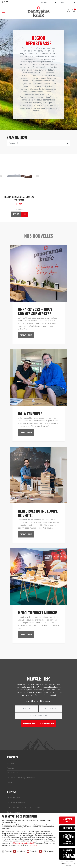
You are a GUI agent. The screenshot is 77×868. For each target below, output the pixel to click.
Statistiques (19, 851)
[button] (25, 214)
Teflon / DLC (12, 782)
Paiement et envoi (13, 798)
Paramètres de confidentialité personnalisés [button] (69, 854)
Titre (27, 701)
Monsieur (46, 701)
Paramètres (33, 845)
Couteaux (11, 763)
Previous (1, 176)
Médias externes (47, 851)
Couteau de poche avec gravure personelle (22, 778)
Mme (36, 701)
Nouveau (10, 768)
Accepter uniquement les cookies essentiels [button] (69, 839)
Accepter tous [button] (68, 820)
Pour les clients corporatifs (17, 803)
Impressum (68, 865)
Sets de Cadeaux (13, 773)
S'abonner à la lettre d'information (38, 724)
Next (37, 176)
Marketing (32, 851)
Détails (16, 214)
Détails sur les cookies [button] (67, 862)
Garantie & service (14, 812)
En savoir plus (26, 335)
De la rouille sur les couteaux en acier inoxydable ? (25, 807)
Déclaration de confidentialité (23, 843)
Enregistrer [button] (69, 828)
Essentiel (7, 851)
